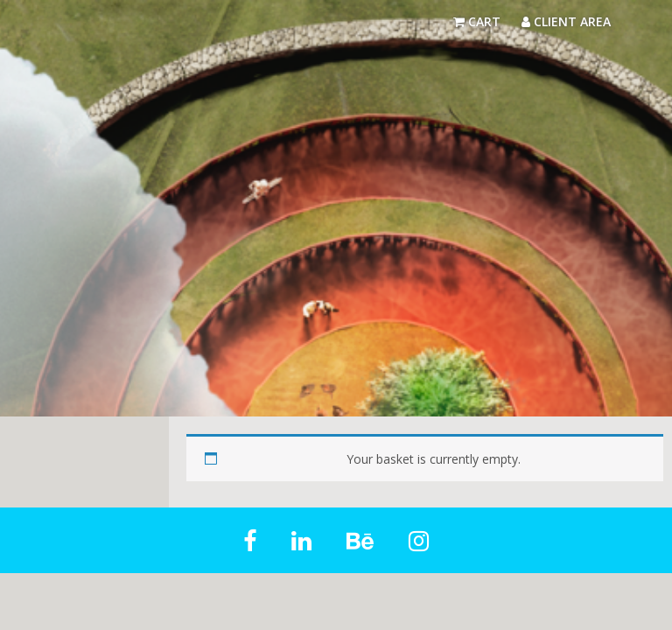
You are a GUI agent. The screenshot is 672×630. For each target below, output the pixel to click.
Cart (477, 21)
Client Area (566, 21)
